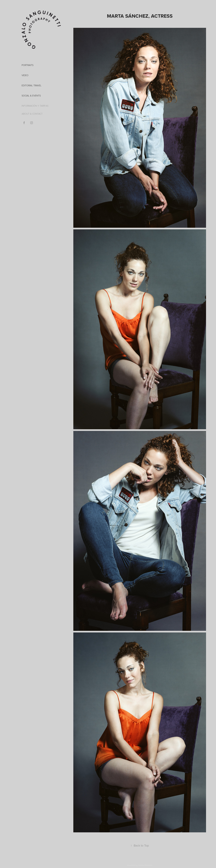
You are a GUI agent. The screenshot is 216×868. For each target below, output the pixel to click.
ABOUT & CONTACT (32, 114)
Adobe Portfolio (145, 865)
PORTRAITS (28, 65)
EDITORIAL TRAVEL (32, 85)
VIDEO (25, 75)
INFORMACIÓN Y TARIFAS (35, 106)
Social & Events (31, 96)
